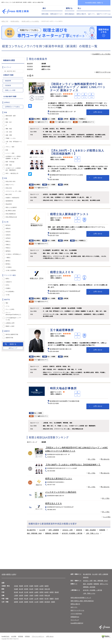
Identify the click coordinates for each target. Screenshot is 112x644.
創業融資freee (75, 617)
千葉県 (36, 589)
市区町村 (8, 85)
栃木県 (21, 589)
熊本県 (31, 602)
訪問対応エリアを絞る (12, 107)
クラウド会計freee (76, 614)
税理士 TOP (5, 21)
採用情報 (21, 636)
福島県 (47, 586)
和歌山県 (47, 595)
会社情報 (14, 636)
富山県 (21, 592)
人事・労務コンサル (92, 533)
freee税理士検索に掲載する (94, 3)
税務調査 (102, 530)
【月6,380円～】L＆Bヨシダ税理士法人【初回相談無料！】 (73, 465)
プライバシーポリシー (38, 636)
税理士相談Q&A (70, 14)
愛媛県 (52, 599)
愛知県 (57, 592)
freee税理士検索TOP (77, 623)
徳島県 (41, 599)
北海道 (16, 586)
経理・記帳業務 (54, 530)
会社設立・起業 (68, 530)
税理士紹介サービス (56, 14)
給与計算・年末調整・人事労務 (72, 533)
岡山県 (26, 599)
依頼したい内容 (10, 90)
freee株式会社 (5, 636)
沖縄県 (53, 602)
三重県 (16, 595)
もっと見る (107, 517)
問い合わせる (105, 459)
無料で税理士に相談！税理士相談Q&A (82, 601)
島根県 (21, 599)
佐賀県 (21, 602)
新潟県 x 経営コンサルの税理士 (30, 21)
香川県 (47, 599)
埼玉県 (31, 589)
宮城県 (31, 586)
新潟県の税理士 (15, 21)
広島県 (31, 599)
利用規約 (27, 636)
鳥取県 (16, 599)
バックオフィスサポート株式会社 (61, 492)
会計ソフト (92, 14)
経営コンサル (104, 584)
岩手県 (26, 586)
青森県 (21, 586)
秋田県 (36, 586)
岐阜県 (47, 592)
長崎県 (26, 602)
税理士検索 (45, 14)
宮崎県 (41, 602)
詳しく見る (92, 459)
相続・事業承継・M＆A (101, 581)
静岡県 (52, 592)
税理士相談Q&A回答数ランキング (81, 598)
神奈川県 (47, 589)
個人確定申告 (31, 530)
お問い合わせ (98, 112)
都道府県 (8, 81)
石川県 (26, 592)
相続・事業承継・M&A (34, 533)
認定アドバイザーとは (104, 14)
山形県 (41, 586)
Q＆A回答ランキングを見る (101, 54)
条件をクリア (13, 348)
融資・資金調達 (91, 530)
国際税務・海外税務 (52, 533)
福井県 (31, 592)
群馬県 (26, 589)
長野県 (41, 592)
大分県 (36, 602)
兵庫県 (36, 595)
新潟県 (16, 592)
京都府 (26, 595)
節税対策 (79, 530)
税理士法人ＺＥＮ (54, 503)
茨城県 (16, 589)
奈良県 (41, 595)
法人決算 (42, 530)
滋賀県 (21, 595)
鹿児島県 (47, 602)
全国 (3, 583)
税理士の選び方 (81, 14)
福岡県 (16, 602)
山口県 (36, 599)
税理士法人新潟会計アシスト (59, 479)
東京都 (41, 589)
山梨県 (36, 592)
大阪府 (31, 595)
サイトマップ (75, 620)
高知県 (57, 599)
